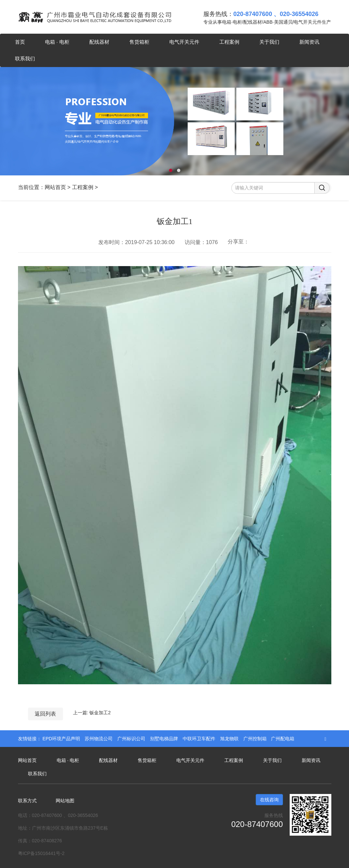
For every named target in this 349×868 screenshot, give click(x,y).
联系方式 (27, 801)
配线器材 (99, 42)
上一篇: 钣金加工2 (92, 713)
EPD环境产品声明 (62, 739)
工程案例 (229, 42)
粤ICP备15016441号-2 (41, 853)
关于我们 (269, 42)
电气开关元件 (184, 42)
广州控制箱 (256, 739)
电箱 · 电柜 (57, 42)
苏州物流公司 (99, 739)
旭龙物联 (230, 739)
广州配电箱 (283, 739)
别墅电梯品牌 (165, 739)
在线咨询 (269, 800)
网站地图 (65, 801)
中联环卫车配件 (200, 739)
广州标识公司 (132, 739)
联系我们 (25, 59)
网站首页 (55, 187)
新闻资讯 (309, 42)
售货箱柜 (139, 42)
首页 (20, 42)
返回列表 (45, 714)
